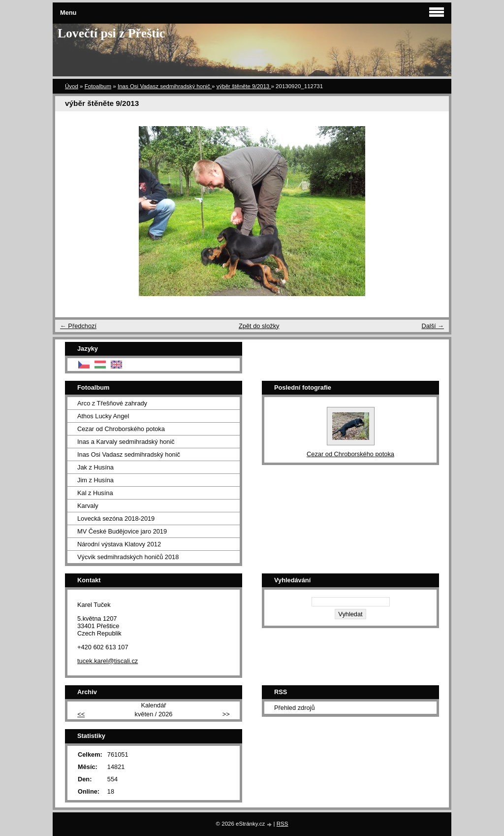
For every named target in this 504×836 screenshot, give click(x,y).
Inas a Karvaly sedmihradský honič (126, 442)
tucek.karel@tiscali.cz (108, 661)
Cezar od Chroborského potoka (121, 429)
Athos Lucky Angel (103, 416)
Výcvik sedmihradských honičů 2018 (128, 557)
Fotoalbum (98, 86)
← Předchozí (78, 326)
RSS (283, 824)
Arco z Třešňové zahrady (112, 403)
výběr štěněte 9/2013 (244, 86)
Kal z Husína (95, 493)
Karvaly (88, 506)
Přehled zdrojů (295, 708)
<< (81, 714)
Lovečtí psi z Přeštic (111, 33)
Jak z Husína (95, 467)
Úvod (72, 86)
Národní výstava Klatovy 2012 (119, 544)
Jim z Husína (95, 480)
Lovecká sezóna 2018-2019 (116, 518)
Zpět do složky (259, 326)
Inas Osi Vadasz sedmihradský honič (165, 86)
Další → (433, 326)
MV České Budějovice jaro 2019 (122, 531)
